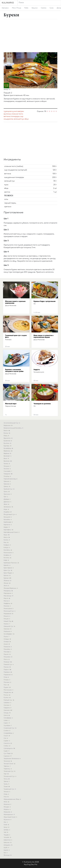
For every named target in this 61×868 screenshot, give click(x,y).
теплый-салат (10, 764)
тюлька (7, 792)
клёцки (7, 548)
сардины (8, 708)
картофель (9, 530)
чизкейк (8, 837)
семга (7, 715)
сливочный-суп (10, 728)
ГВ (9, 89)
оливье (7, 642)
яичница (8, 855)
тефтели (7, 766)
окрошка (8, 631)
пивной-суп (9, 665)
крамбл (7, 565)
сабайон (8, 703)
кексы (7, 537)
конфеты (7, 555)
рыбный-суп (9, 700)
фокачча (8, 804)
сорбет (7, 741)
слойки (7, 731)
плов (6, 677)
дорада (7, 499)
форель (7, 809)
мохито (7, 616)
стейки (7, 746)
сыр (22, 117)
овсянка (8, 629)
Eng (29, 865)
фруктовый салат (11, 817)
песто (7, 659)
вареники (8, 451)
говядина (8, 474)
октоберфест (9, 634)
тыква (7, 787)
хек (6, 822)
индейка (8, 512)
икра (7, 509)
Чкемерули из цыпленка (42, 404)
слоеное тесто (17, 114)
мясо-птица (17, 8)
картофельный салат (12, 532)
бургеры (8, 446)
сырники (8, 756)
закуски (35, 8)
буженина (8, 441)
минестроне (9, 609)
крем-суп (8, 570)
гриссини (8, 494)
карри (7, 527)
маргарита (8, 593)
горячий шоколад (11, 479)
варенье (8, 453)
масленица (9, 596)
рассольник (9, 690)
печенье (8, 662)
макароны (8, 591)
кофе (6, 560)
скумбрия (8, 726)
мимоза (7, 606)
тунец (7, 784)
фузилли (8, 820)
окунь (7, 637)
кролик (7, 576)
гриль (7, 492)
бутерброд (9, 448)
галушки (7, 466)
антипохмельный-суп (12, 423)
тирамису (8, 769)
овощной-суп (10, 626)
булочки (8, 443)
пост (6, 685)
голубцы (7, 476)
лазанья (8, 581)
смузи (7, 736)
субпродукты (10, 748)
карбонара (8, 522)
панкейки (8, 649)
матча (7, 601)
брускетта (8, 438)
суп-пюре (8, 754)
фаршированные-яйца (12, 799)
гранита (7, 481)
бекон (7, 431)
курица (8, 578)
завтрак (21, 111)
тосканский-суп (10, 776)
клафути (7, 545)
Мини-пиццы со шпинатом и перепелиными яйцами (43, 336)
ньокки (7, 624)
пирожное (8, 675)
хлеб (7, 825)
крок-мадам (9, 573)
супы (52, 8)
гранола (7, 484)
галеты (7, 464)
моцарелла (8, 119)
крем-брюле (9, 568)
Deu (32, 865)
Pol (36, 865)
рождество (9, 693)
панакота (8, 647)
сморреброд (9, 733)
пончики (8, 682)
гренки (7, 487)
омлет (7, 644)
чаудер (7, 835)
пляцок (7, 680)
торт (6, 774)
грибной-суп (9, 489)
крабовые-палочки (11, 563)
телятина (8, 761)
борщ (6, 436)
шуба (7, 848)
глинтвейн (8, 471)
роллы (7, 695)
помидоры (15, 117)
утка (6, 797)
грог (6, 497)
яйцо (27, 119)
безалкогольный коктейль (14, 428)
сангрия (7, 705)
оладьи (7, 639)
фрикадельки (9, 815)
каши (7, 535)
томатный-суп (10, 771)
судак (7, 751)
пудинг (7, 687)
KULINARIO (8, 3)
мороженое (9, 614)
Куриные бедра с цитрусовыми (44, 301)
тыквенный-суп (10, 789)
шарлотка (8, 840)
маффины (8, 604)
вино (6, 459)
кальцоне (8, 517)
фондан (7, 807)
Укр (25, 865)
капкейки (8, 520)
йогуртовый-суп (10, 515)
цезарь (7, 830)
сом (6, 738)
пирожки (8, 672)
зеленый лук (19, 119)
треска (7, 781)
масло (7, 598)
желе (7, 504)
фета (7, 802)
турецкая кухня (10, 111)
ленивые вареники (11, 588)
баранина (8, 426)
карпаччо (8, 525)
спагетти (8, 743)
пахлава (8, 652)
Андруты (37, 370)
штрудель (8, 845)
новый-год (9, 621)
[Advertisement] (30, 36)
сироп (7, 723)
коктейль (8, 550)
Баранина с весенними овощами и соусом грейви (14, 370)
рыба (26, 8)
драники (8, 502)
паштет (7, 654)
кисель (7, 540)
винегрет (8, 456)
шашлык (8, 843)
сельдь (7, 713)
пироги (8, 670)
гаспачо (7, 469)
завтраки (5, 8)
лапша (7, 583)
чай (6, 832)
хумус (7, 827)
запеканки (9, 507)
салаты (44, 8)
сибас (7, 720)
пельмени (8, 657)
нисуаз (7, 619)
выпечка (7, 114)
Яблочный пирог (11, 404)
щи (6, 853)
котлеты (8, 558)
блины (7, 433)
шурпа (7, 850)
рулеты (7, 698)
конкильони (9, 553)
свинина (8, 710)
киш (6, 542)
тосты (7, 779)
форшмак (8, 812)
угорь (6, 794)
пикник (7, 667)
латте (6, 586)
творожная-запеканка (12, 759)
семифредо (8, 718)
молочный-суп (10, 611)
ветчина (7, 117)
